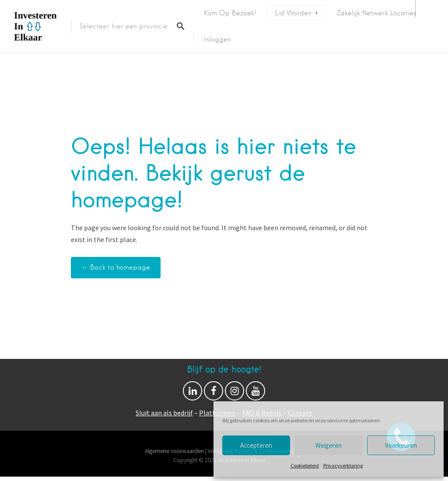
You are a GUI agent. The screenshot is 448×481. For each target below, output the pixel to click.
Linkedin (192, 393)
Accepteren (256, 445)
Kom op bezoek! (230, 13)
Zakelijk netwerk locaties (376, 13)
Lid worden (293, 13)
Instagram (234, 393)
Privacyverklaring (343, 465)
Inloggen (217, 39)
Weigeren (329, 445)
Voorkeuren (401, 445)
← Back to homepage (116, 267)
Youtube (255, 393)
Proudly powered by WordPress (190, 469)
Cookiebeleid (305, 465)
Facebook (213, 393)
